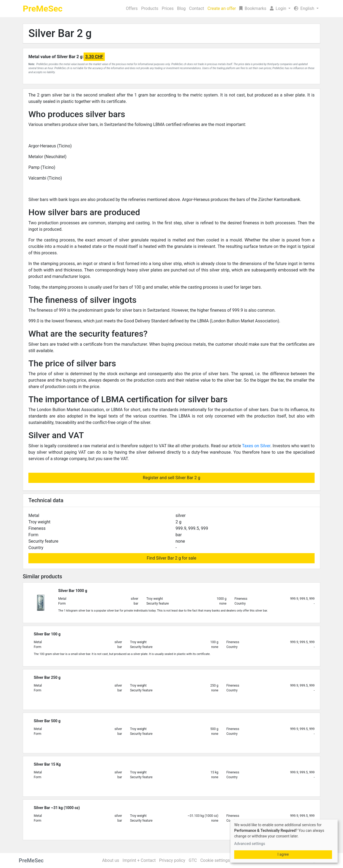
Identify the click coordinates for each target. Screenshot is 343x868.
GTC (193, 860)
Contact (197, 8)
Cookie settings (215, 860)
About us (111, 860)
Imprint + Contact (139, 860)
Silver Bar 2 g (60, 33)
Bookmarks (253, 8)
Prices (168, 8)
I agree (283, 854)
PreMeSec (43, 9)
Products (150, 8)
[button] (280, 9)
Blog (181, 8)
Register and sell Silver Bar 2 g (171, 478)
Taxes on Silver (256, 446)
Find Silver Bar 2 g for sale (172, 558)
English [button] (305, 8)
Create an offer (222, 8)
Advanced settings (250, 844)
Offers (132, 8)
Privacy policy (172, 860)
